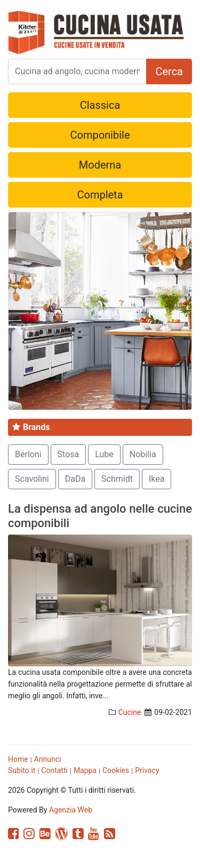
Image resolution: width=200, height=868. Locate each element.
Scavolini (32, 479)
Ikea (157, 479)
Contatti (54, 770)
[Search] (77, 71)
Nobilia (143, 454)
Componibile (100, 135)
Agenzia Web (71, 810)
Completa (100, 195)
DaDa (75, 479)
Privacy (147, 770)
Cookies (116, 770)
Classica (100, 105)
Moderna (100, 165)
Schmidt (117, 479)
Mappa (85, 770)
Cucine (130, 712)
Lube (104, 454)
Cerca (169, 71)
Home (18, 759)
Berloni (28, 454)
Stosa (69, 454)
